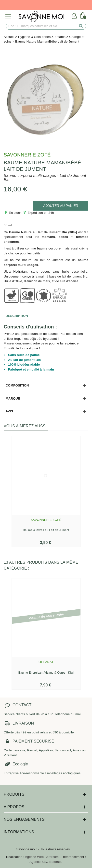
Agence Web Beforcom (42, 857)
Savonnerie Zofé (27, 155)
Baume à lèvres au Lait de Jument (46, 530)
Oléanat (46, 662)
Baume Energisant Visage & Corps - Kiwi (46, 673)
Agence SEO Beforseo (46, 862)
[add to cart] (61, 206)
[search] (81, 26)
